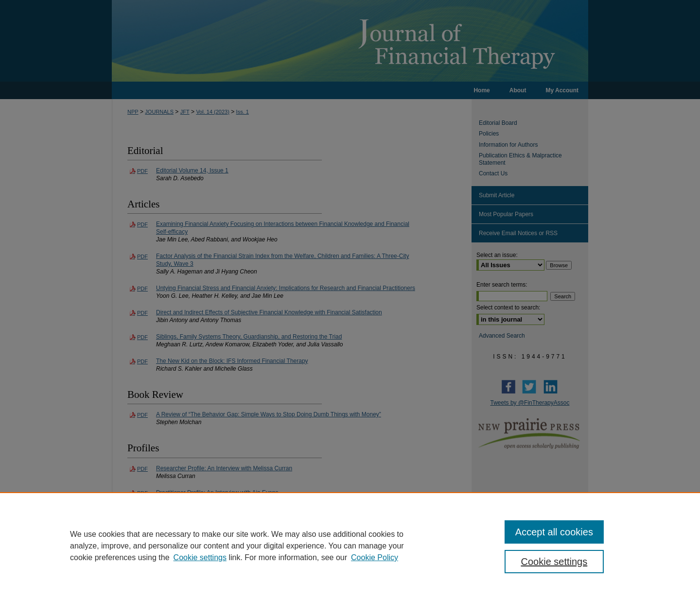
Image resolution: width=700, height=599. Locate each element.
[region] (350, 546)
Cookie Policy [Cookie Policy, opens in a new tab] (375, 557)
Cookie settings (200, 557)
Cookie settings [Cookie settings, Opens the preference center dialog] (554, 562)
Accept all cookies (554, 532)
